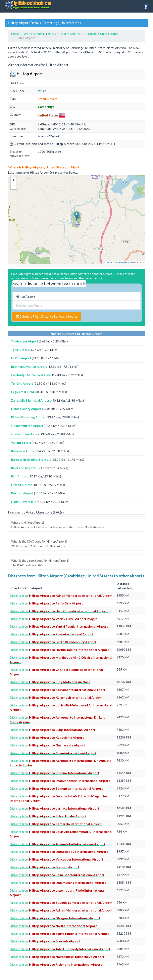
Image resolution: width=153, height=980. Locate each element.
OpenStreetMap (124, 262)
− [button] (14, 186)
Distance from (61, 596)
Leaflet (109, 262)
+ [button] (14, 180)
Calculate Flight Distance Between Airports (47, 316)
